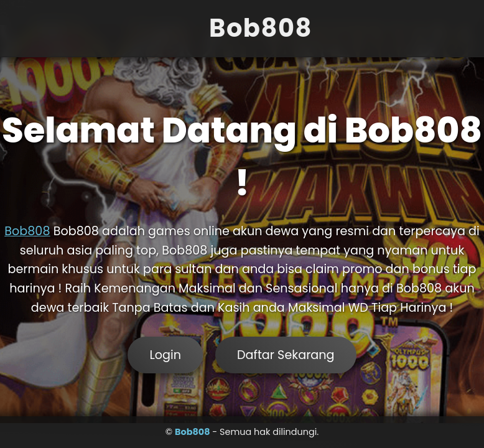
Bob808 (27, 231)
